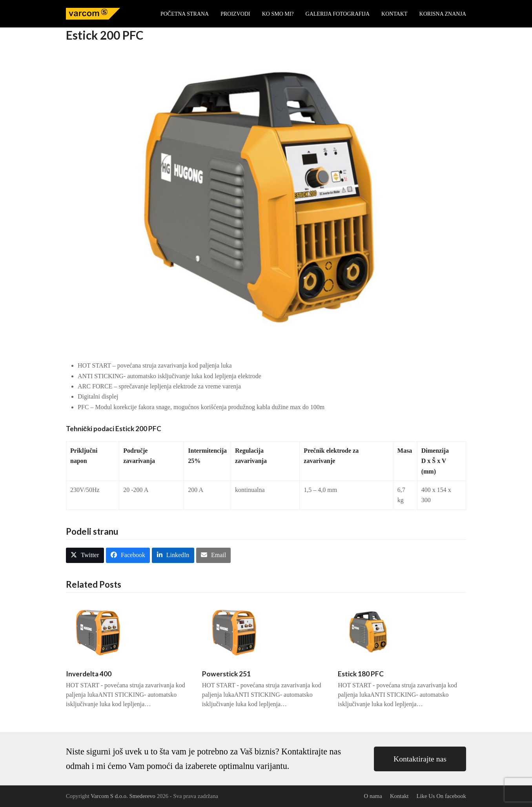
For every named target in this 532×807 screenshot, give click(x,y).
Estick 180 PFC (361, 674)
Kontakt (399, 796)
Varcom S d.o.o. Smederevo (123, 796)
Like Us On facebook (441, 796)
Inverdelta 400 (89, 674)
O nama (373, 796)
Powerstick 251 (226, 674)
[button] (85, 555)
